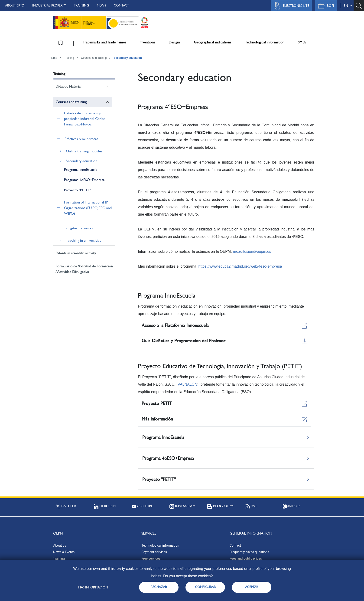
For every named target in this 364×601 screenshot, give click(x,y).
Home (53, 58)
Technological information (265, 42)
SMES (302, 42)
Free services (151, 558)
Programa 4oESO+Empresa (84, 180)
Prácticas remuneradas (81, 139)
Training (81, 5)
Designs (174, 42)
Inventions (147, 42)
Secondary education (128, 58)
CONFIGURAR (205, 587)
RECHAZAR (159, 587)
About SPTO (15, 5)
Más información (93, 587)
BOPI (325, 6)
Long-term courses (79, 228)
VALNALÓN (187, 384)
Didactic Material (68, 86)
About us (60, 545)
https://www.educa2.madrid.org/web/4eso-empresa (240, 266)
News (101, 5)
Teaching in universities (83, 240)
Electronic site (290, 6)
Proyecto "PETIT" (77, 190)
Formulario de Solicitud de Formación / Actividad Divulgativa (84, 269)
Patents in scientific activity (76, 253)
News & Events (64, 552)
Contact (121, 5)
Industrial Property (49, 5)
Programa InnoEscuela (81, 169)
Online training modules (84, 151)
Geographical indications (213, 42)
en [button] (348, 6)
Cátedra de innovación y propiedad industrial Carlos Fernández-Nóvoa (85, 119)
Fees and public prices (246, 558)
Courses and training (94, 58)
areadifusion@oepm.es (252, 251)
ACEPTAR (252, 587)
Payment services (154, 552)
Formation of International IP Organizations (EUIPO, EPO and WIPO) (88, 208)
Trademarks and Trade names (104, 42)
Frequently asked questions (249, 552)
